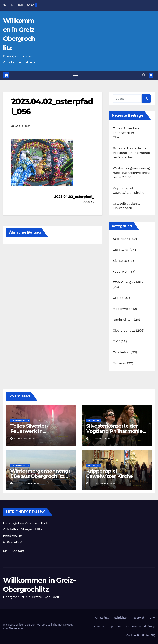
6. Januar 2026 (25, 439)
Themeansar (17, 628)
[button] (144, 75)
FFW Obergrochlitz (128, 282)
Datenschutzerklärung (141, 626)
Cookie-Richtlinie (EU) (141, 635)
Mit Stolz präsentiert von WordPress (27, 625)
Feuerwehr (121, 271)
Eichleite (120, 261)
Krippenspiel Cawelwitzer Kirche (109, 473)
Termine (119, 363)
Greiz (117, 298)
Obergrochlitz (124, 330)
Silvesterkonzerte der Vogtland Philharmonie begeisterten (131, 153)
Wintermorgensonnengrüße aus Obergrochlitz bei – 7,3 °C (132, 173)
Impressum (115, 626)
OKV (116, 341)
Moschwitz (121, 309)
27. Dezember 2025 (27, 483)
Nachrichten (123, 320)
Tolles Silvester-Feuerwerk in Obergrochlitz (126, 133)
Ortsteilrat (121, 352)
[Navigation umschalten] (76, 75)
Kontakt (99, 626)
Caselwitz (121, 250)
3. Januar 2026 (100, 439)
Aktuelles (120, 239)
